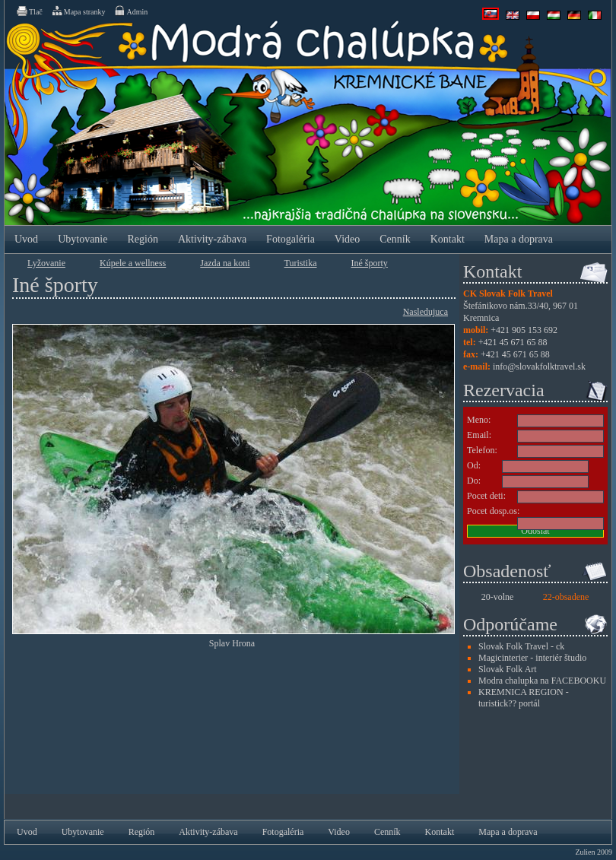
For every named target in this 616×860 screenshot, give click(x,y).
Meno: (479, 420)
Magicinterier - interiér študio (532, 658)
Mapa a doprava (519, 239)
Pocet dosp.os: (493, 511)
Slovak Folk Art (508, 669)
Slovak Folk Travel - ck (521, 646)
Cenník (395, 239)
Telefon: (482, 450)
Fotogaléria (291, 239)
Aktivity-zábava (212, 239)
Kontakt (448, 239)
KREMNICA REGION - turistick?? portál (524, 698)
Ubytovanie (83, 239)
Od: (474, 465)
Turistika (301, 263)
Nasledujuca (425, 312)
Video (347, 239)
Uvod (26, 239)
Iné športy (370, 263)
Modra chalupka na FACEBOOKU (542, 681)
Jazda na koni (225, 263)
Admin (130, 11)
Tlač (29, 11)
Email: (479, 435)
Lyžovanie (46, 263)
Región (142, 239)
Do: (474, 481)
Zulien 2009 (594, 852)
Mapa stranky (78, 11)
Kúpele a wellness (133, 263)
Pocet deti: (486, 496)
